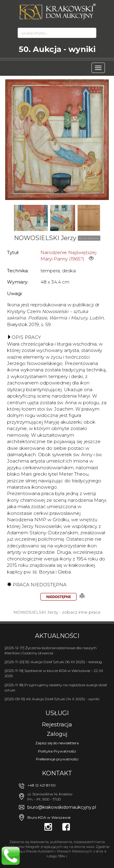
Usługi (57, 713)
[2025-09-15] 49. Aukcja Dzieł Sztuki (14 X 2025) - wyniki (52, 699)
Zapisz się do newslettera (57, 743)
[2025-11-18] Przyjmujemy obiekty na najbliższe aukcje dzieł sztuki (56, 687)
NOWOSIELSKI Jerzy (45, 238)
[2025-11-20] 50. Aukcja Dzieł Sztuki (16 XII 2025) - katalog (53, 662)
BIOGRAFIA (89, 238)
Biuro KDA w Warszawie (49, 817)
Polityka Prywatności (57, 751)
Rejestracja (57, 725)
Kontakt (57, 773)
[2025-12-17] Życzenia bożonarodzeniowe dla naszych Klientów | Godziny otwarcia (51, 650)
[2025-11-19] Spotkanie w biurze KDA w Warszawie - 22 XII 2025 (54, 673)
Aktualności (57, 636)
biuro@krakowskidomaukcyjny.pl (62, 807)
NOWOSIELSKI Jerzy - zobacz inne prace (57, 612)
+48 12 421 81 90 (41, 785)
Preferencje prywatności (57, 759)
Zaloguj (57, 734)
